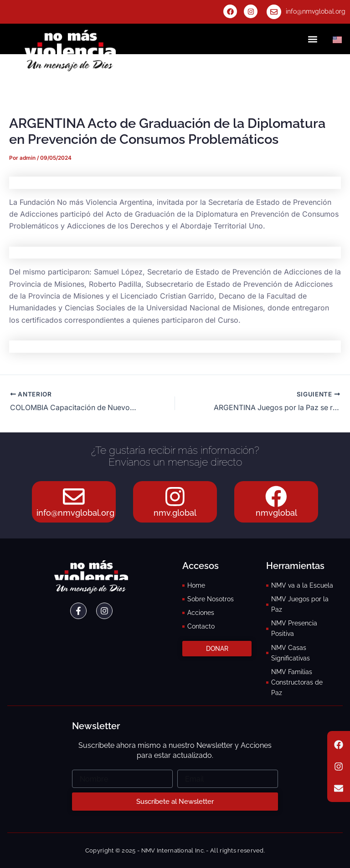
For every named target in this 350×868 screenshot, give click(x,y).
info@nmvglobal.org (316, 11)
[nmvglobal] (276, 496)
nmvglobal (276, 513)
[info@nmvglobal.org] (274, 12)
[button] (313, 39)
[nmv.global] (175, 496)
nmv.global (175, 513)
